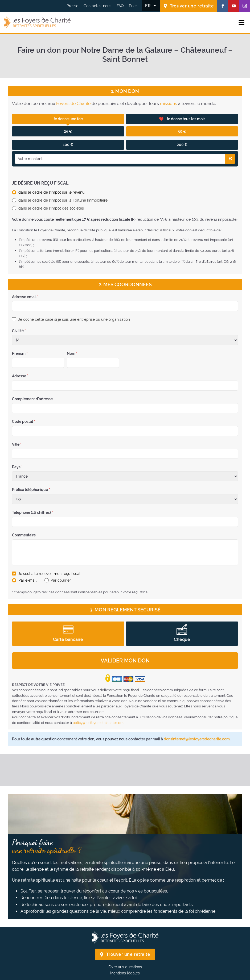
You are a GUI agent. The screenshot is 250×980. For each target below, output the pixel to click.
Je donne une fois (68, 119)
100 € (68, 145)
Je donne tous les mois (182, 119)
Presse (72, 6)
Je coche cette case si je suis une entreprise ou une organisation (74, 319)
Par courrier (61, 580)
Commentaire (24, 535)
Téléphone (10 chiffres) (32, 512)
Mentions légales (125, 973)
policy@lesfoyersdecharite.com (98, 723)
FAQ (120, 6)
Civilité (19, 331)
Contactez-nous (97, 6)
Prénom (20, 353)
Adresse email (25, 297)
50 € (182, 131)
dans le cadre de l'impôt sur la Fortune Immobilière (63, 200)
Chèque (182, 633)
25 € (68, 131)
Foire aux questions (125, 967)
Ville (17, 444)
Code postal (24, 422)
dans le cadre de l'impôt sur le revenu (51, 192)
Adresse (20, 376)
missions (169, 104)
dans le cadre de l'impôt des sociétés (51, 208)
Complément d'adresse (32, 399)
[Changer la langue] (151, 6)
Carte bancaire (68, 633)
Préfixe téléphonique (31, 490)
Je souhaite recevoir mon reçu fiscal (49, 574)
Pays (17, 467)
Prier (133, 6)
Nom (72, 353)
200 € (182, 145)
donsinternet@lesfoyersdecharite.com (197, 739)
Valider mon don (125, 661)
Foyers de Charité (73, 104)
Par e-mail (27, 580)
